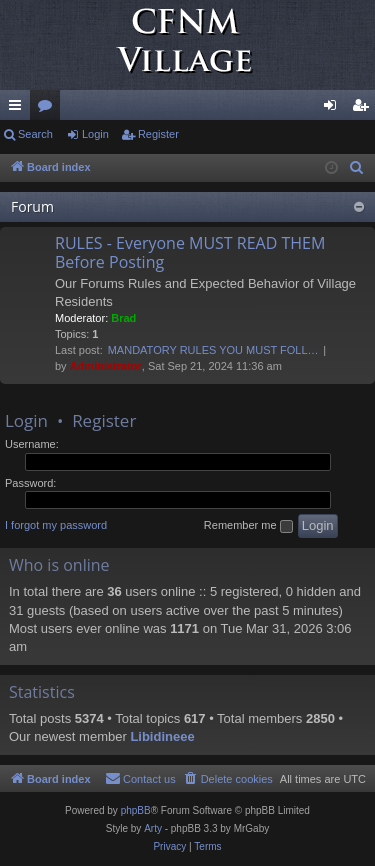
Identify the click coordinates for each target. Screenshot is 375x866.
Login (95, 134)
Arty (153, 828)
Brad (123, 318)
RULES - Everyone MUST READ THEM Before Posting (190, 252)
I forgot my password (56, 525)
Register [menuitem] (364, 109)
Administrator (106, 366)
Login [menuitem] (334, 109)
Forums (49, 109)
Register (158, 134)
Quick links (19, 109)
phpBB (136, 810)
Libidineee (162, 736)
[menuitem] (357, 168)
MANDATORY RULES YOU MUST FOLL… (213, 350)
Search (35, 134)
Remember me (248, 526)
